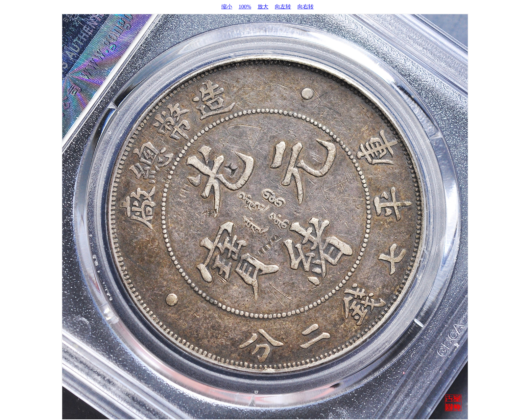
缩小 (227, 7)
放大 (263, 7)
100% (245, 7)
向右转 (306, 7)
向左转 (283, 7)
